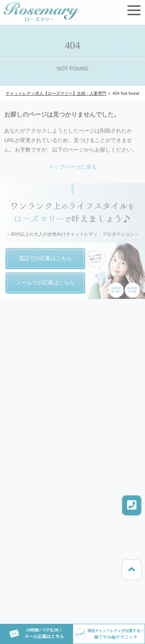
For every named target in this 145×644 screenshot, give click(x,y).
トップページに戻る (73, 167)
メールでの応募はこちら (45, 283)
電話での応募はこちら (45, 258)
